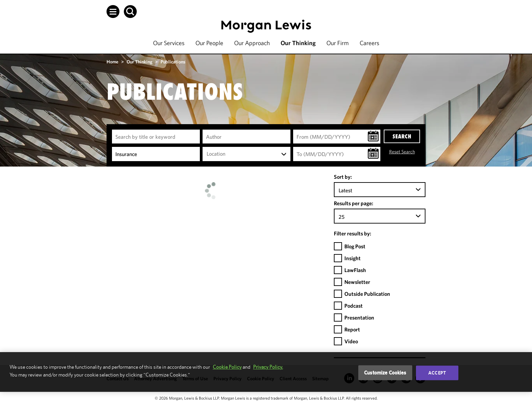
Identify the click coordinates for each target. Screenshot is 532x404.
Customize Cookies (385, 373)
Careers (369, 43)
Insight (353, 258)
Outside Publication (367, 294)
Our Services (169, 43)
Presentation (359, 318)
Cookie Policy (227, 367)
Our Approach (252, 43)
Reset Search (402, 152)
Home (112, 62)
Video (351, 341)
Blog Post (355, 246)
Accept (437, 373)
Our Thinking (298, 43)
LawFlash (355, 270)
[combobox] (246, 154)
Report (352, 329)
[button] (113, 12)
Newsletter (357, 282)
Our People (209, 43)
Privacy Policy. (268, 367)
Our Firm (338, 43)
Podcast (354, 306)
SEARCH (402, 136)
